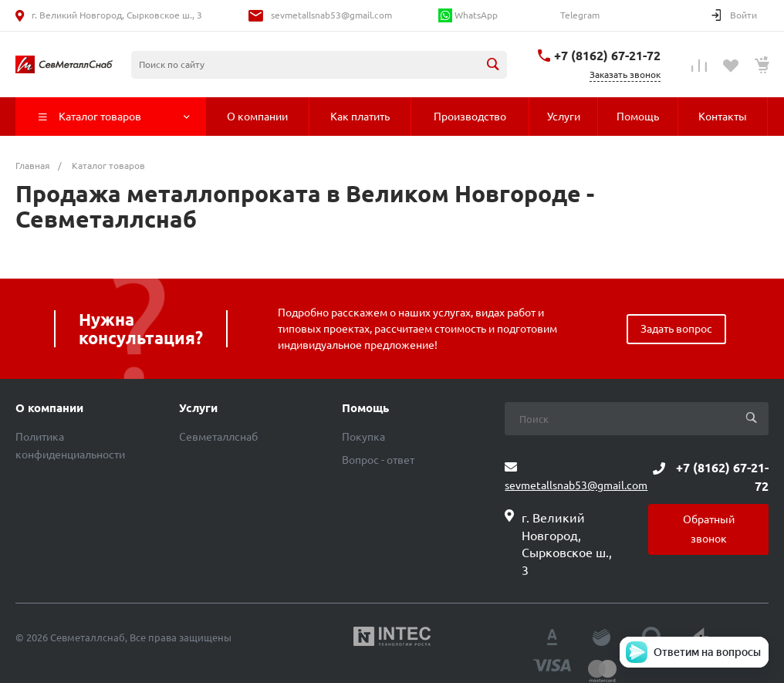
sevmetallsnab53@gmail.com (331, 15)
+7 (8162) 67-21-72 (607, 56)
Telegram (579, 15)
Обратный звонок (709, 529)
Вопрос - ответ (378, 460)
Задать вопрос (676, 329)
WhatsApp (468, 15)
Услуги (198, 408)
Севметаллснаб (218, 437)
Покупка (363, 437)
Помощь (365, 408)
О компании (49, 408)
